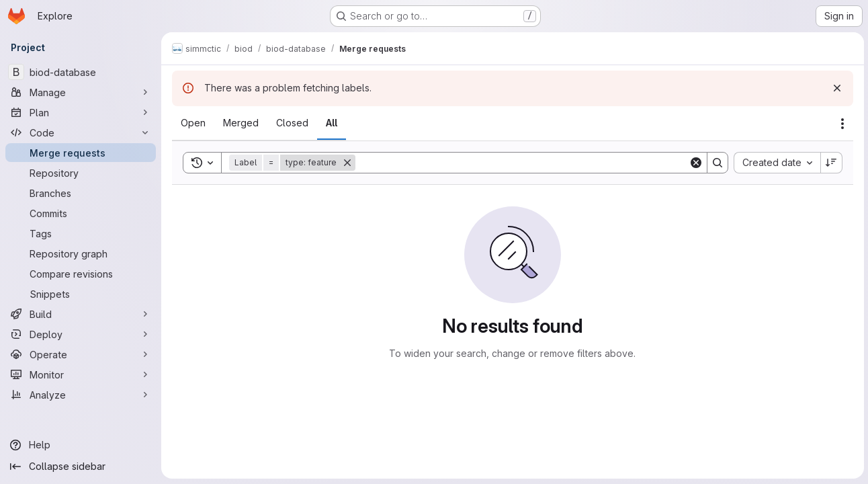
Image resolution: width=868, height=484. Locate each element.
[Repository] (81, 173)
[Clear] (695, 163)
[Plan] (81, 112)
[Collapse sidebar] (81, 467)
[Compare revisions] (81, 274)
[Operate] (81, 354)
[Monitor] (81, 374)
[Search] (521, 163)
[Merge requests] (81, 153)
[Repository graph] (81, 253)
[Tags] (81, 233)
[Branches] (81, 193)
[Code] (81, 132)
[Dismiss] (836, 88)
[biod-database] (81, 72)
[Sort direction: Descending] (830, 163)
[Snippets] (81, 294)
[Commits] (81, 213)
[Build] (81, 314)
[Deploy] (81, 334)
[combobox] (776, 163)
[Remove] (347, 163)
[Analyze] (81, 395)
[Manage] (81, 92)
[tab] (193, 123)
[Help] (81, 445)
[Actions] (841, 124)
